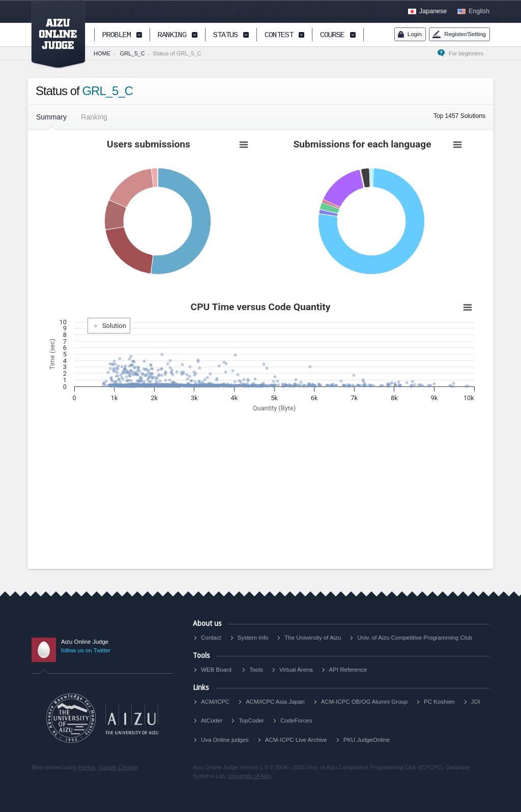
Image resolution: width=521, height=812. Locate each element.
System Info (253, 638)
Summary (51, 117)
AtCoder (212, 720)
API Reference (348, 670)
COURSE (332, 35)
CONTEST (279, 35)
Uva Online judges (225, 740)
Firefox (87, 767)
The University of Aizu (313, 638)
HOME (102, 53)
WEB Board (216, 670)
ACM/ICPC (215, 702)
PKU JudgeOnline (367, 740)
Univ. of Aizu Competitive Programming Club (415, 638)
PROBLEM (117, 35)
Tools (256, 670)
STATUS (225, 35)
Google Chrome (118, 767)
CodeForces (296, 720)
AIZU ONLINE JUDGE (53, 35)
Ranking (94, 117)
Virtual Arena (296, 670)
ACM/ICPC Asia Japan (275, 702)
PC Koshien (439, 702)
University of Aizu (250, 776)
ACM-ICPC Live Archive (296, 740)
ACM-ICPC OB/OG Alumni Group (364, 702)
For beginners (469, 53)
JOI (476, 702)
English (479, 11)
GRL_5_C (133, 53)
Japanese (433, 11)
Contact (211, 638)
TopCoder (251, 720)
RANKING (172, 35)
